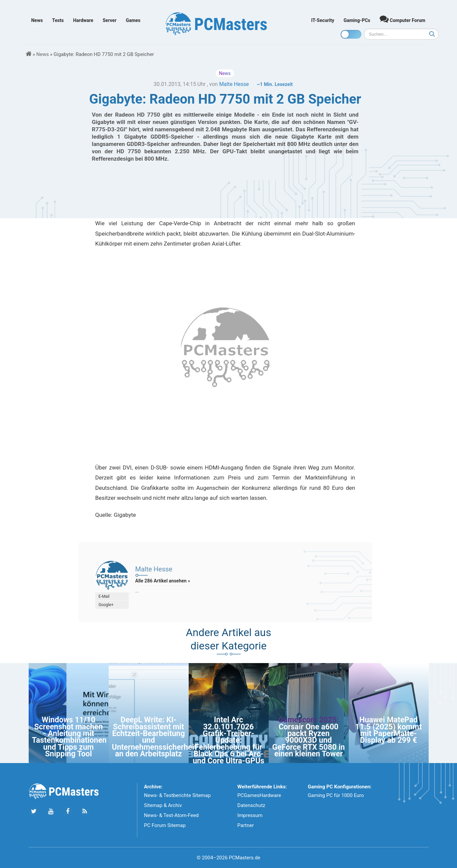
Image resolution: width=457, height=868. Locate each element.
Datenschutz (251, 805)
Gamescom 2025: (308, 720)
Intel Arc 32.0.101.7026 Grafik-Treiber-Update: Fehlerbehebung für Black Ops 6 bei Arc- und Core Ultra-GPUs (228, 740)
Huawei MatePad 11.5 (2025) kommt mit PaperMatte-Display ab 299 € (389, 730)
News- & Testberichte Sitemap (177, 795)
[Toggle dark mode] (351, 34)
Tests (58, 20)
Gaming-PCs (357, 20)
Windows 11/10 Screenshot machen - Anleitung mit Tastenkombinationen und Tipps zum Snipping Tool (69, 737)
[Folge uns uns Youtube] (51, 812)
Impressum (250, 815)
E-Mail (104, 596)
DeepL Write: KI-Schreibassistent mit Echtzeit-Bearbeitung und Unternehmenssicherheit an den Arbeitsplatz (154, 737)
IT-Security (323, 20)
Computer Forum (402, 19)
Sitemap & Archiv (163, 805)
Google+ (106, 605)
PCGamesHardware (259, 795)
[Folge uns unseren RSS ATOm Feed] (85, 812)
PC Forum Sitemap (165, 825)
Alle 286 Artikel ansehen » (163, 581)
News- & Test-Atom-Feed (171, 815)
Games (133, 20)
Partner (245, 825)
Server (110, 20)
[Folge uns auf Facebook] (68, 812)
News (37, 20)
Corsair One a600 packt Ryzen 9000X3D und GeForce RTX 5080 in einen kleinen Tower (309, 741)
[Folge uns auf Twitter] (34, 812)
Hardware (83, 20)
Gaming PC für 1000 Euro (336, 795)
